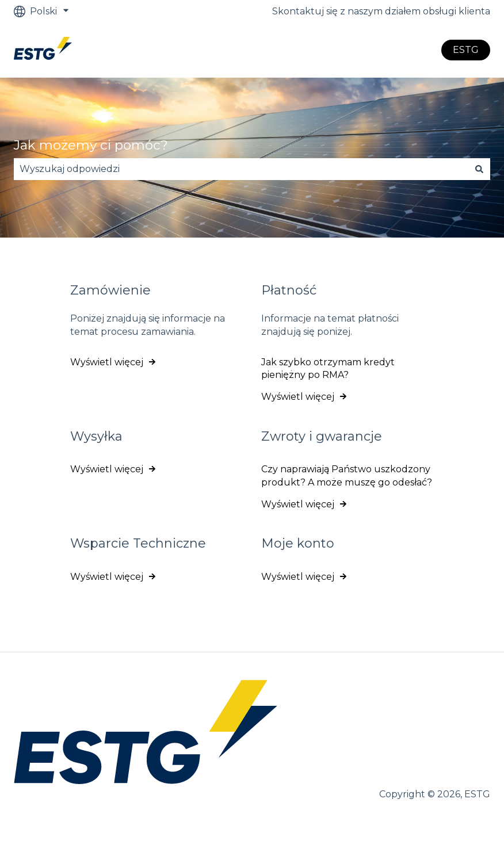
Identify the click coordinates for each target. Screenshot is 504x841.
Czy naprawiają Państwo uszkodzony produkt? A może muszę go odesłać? (347, 475)
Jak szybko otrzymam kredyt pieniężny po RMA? (328, 368)
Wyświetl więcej (107, 362)
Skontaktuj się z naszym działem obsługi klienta (381, 11)
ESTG (466, 50)
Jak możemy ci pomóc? (91, 145)
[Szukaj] (479, 169)
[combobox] (241, 169)
